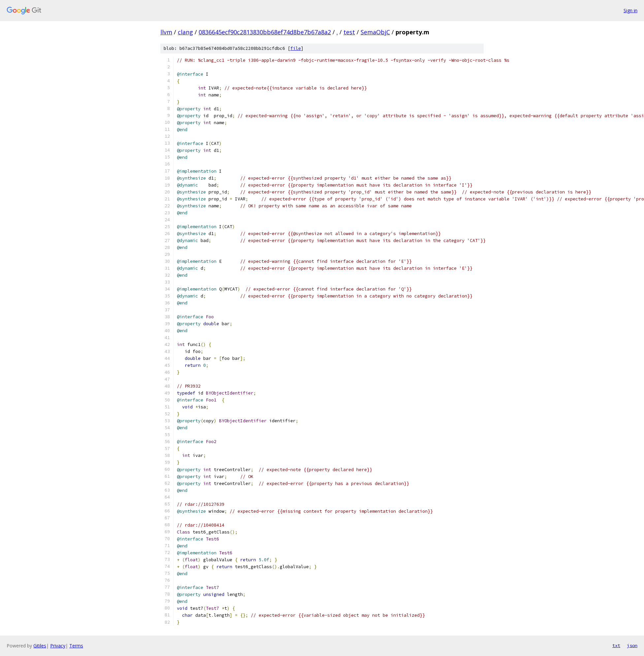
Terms (76, 646)
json (632, 645)
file (296, 48)
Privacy (58, 646)
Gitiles (40, 646)
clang (185, 32)
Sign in (630, 10)
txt (616, 645)
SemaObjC (375, 32)
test (349, 32)
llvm (166, 32)
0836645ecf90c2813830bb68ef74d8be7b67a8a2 (265, 32)
